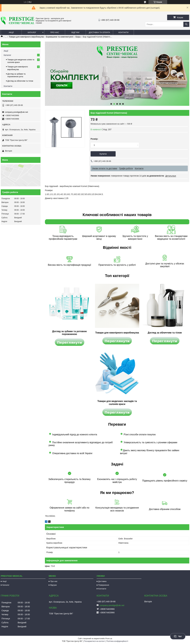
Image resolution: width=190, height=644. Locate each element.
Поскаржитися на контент (94, 641)
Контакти (123, 32)
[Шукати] (186, 24)
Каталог (32, 32)
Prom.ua (109, 639)
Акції (11, 32)
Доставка (102, 581)
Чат (178, 636)
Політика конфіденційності (117, 641)
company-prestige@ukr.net (16, 112)
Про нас (55, 32)
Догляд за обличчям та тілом (20, 81)
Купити (103, 154)
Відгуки (75, 32)
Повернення (104, 585)
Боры (78, 37)
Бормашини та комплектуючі (60, 37)
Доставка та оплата (99, 32)
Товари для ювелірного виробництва (26, 37)
